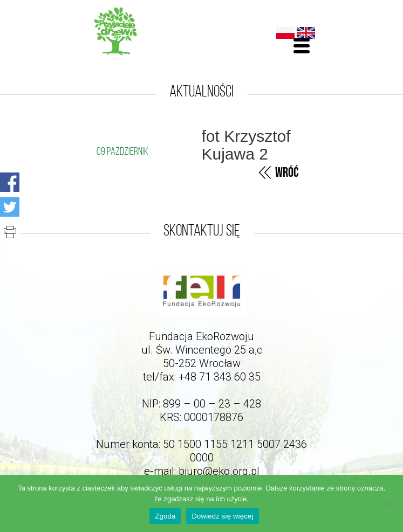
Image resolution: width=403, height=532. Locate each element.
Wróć (287, 173)
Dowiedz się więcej (222, 516)
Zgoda (165, 516)
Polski (285, 33)
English (306, 33)
